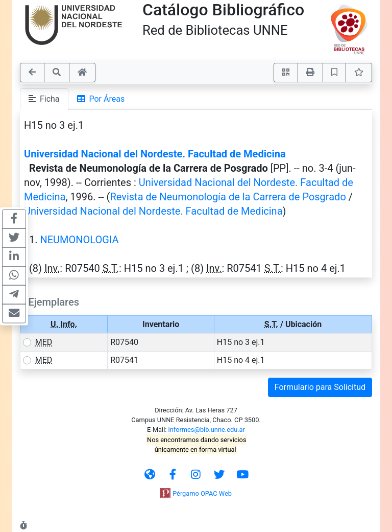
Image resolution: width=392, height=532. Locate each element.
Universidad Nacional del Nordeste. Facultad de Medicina (155, 154)
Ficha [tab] (44, 99)
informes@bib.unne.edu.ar (207, 430)
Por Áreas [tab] (101, 99)
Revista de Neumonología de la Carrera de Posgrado (228, 197)
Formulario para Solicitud (320, 387)
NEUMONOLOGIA (79, 240)
